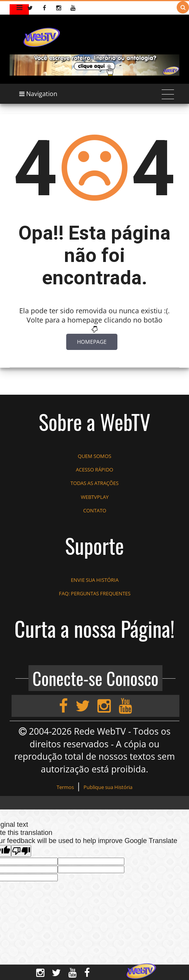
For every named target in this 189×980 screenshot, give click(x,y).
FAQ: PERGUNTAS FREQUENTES (95, 593)
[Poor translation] (21, 851)
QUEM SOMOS (94, 456)
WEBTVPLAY (95, 497)
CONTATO (95, 510)
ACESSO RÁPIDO (94, 470)
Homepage (92, 342)
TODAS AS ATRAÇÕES (94, 483)
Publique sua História (108, 787)
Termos (65, 787)
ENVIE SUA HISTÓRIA (95, 580)
